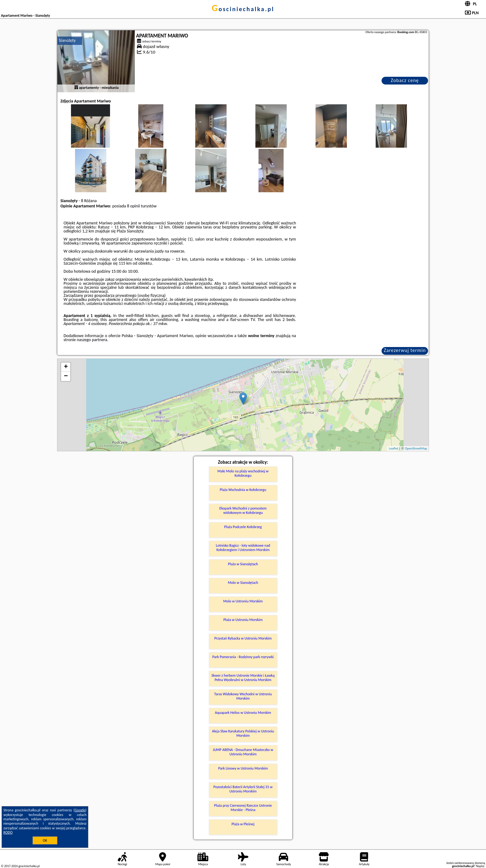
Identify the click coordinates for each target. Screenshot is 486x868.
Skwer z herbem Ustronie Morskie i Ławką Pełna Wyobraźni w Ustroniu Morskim (243, 678)
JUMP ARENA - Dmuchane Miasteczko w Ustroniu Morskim (243, 752)
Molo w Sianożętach (243, 583)
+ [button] (66, 367)
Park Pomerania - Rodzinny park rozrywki (243, 657)
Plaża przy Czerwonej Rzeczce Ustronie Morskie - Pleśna (243, 808)
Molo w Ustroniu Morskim (243, 601)
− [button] (66, 376)
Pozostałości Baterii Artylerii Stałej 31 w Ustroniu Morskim (243, 789)
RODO (8, 832)
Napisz (480, 866)
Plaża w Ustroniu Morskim (243, 620)
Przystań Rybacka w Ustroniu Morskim (243, 638)
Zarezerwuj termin (405, 350)
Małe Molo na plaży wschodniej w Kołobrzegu (243, 473)
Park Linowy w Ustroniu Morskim (243, 768)
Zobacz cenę (405, 80)
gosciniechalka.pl (243, 9)
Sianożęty (67, 40)
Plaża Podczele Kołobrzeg (243, 527)
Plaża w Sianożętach (243, 564)
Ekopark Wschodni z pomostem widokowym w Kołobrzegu (243, 510)
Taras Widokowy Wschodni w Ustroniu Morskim (243, 696)
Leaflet (393, 448)
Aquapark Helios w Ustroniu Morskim (243, 713)
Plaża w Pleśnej (243, 824)
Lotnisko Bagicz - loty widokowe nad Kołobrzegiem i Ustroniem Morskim (243, 548)
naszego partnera (92, 340)
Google (80, 810)
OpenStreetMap (416, 448)
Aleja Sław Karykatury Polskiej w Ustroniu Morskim (243, 733)
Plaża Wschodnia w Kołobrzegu (243, 490)
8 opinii (134, 206)
